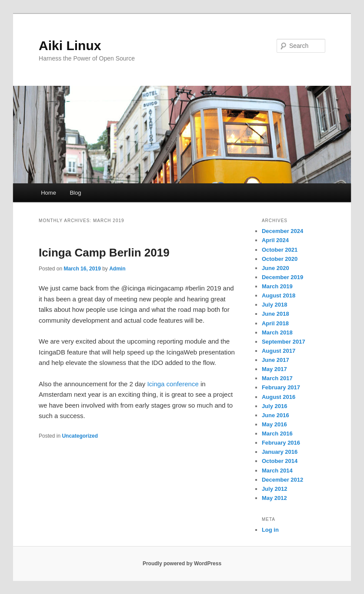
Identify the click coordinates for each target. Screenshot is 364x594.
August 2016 (279, 397)
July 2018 (275, 305)
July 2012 (275, 489)
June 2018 (276, 314)
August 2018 (279, 295)
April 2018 (275, 323)
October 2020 (280, 259)
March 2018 (277, 332)
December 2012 (282, 480)
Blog (75, 193)
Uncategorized (80, 436)
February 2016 (281, 443)
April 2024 (275, 240)
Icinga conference (172, 384)
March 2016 (277, 434)
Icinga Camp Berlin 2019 (104, 253)
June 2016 (276, 415)
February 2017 (281, 387)
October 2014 (280, 461)
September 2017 (284, 342)
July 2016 (275, 406)
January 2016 (280, 452)
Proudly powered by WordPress (182, 564)
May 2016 (274, 424)
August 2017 (279, 351)
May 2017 (274, 369)
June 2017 (276, 360)
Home (48, 193)
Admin (117, 269)
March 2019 (277, 286)
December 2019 (282, 277)
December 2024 (282, 231)
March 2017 (277, 378)
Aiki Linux (70, 46)
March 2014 (277, 471)
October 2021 (280, 250)
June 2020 (276, 268)
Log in (270, 530)
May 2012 (274, 498)
